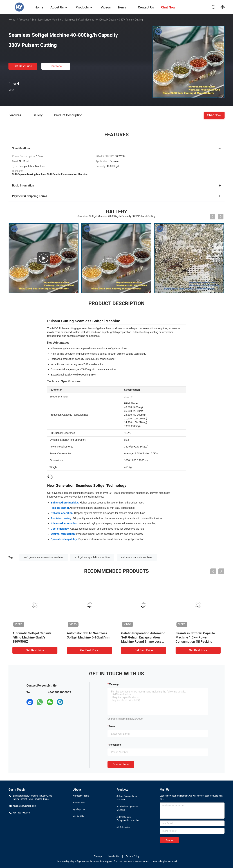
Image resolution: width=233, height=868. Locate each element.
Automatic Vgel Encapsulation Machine (128, 819)
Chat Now (56, 66)
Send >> (169, 840)
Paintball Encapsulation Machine (128, 808)
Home (12, 20)
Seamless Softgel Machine (47, 20)
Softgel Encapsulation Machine (127, 798)
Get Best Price (23, 66)
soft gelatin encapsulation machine (44, 557)
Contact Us (79, 816)
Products (24, 20)
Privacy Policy (133, 856)
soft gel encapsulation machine (92, 557)
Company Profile (81, 796)
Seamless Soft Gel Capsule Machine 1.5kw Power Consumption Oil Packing (195, 637)
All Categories (123, 827)
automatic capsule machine (137, 557)
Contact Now (121, 764)
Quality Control (80, 809)
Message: (114, 684)
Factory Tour (79, 803)
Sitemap (98, 856)
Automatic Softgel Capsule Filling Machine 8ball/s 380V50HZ (32, 637)
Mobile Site (114, 856)
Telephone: (115, 745)
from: (112, 726)
